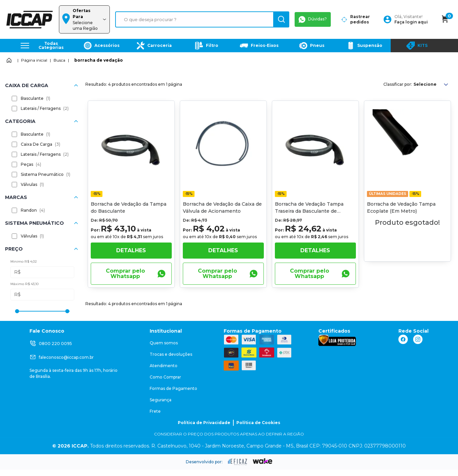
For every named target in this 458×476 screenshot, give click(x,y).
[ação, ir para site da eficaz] (238, 462)
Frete (155, 411)
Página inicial (34, 60)
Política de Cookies (258, 423)
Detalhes (131, 250)
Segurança (161, 400)
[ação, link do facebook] (403, 339)
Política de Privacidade (204, 423)
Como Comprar (165, 377)
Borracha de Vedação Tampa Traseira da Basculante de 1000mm (309, 211)
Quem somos (164, 343)
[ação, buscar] (281, 19)
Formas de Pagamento (173, 388)
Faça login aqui (411, 22)
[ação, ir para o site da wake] (263, 461)
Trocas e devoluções (171, 354)
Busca (59, 60)
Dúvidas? (313, 19)
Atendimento (164, 366)
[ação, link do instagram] (418, 339)
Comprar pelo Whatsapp (136, 274)
